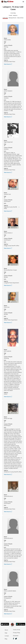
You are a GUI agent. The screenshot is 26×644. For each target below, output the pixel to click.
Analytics (15, 15)
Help (6, 633)
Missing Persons (13, 18)
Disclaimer (16, 636)
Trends (10, 15)
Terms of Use (17, 630)
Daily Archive (20, 18)
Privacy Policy (17, 633)
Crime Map (13, 13)
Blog (6, 639)
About (6, 630)
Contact (7, 636)
